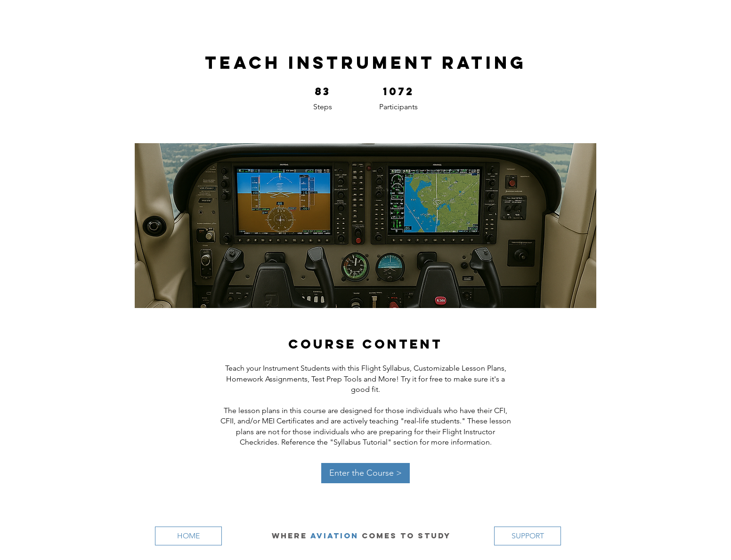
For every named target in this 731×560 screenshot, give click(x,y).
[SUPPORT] (528, 536)
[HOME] (188, 536)
